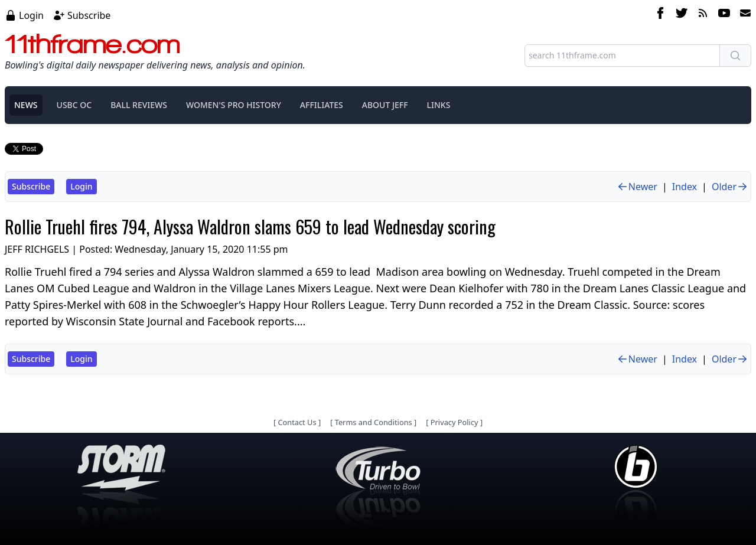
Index (685, 187)
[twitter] (682, 15)
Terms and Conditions (374, 422)
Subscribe (89, 15)
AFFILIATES (322, 105)
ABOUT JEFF (385, 105)
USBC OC (74, 105)
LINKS (439, 105)
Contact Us (297, 422)
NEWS (26, 105)
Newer (637, 187)
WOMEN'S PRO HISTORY (234, 105)
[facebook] (660, 15)
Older (730, 187)
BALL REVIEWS (139, 105)
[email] (743, 15)
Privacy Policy (454, 422)
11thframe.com (92, 44)
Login (31, 15)
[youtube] (724, 15)
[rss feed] (703, 15)
